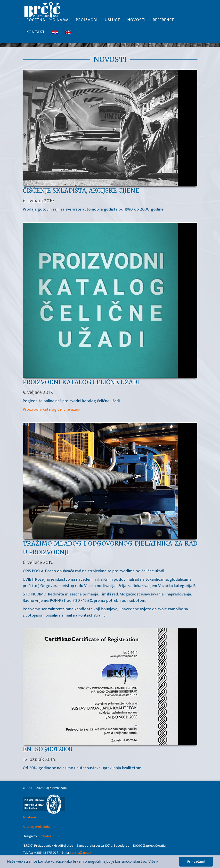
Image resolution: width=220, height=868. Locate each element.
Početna (36, 22)
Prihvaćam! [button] (196, 862)
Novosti (136, 22)
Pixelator (45, 836)
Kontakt (36, 34)
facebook (30, 817)
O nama (61, 22)
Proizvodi (87, 22)
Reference (163, 22)
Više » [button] (153, 862)
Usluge (112, 22)
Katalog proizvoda (36, 827)
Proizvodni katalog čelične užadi (52, 409)
